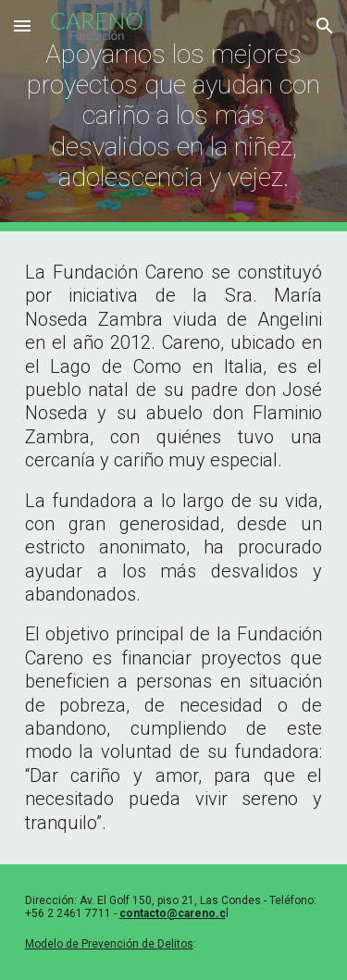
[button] (22, 25)
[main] (174, 115)
